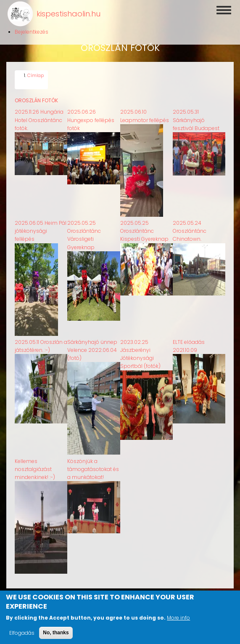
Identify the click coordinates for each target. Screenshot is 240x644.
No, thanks (56, 636)
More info (178, 621)
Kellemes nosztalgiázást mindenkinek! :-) (35, 465)
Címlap (36, 72)
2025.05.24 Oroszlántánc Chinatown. (190, 227)
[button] (41, 169)
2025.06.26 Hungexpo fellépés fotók (91, 116)
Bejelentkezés (32, 32)
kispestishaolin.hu (69, 14)
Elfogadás (22, 636)
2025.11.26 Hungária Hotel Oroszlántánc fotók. (39, 116)
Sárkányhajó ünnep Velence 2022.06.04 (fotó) (92, 346)
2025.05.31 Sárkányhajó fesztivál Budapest (196, 116)
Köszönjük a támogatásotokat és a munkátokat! (93, 465)
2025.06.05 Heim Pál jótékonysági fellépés (41, 227)
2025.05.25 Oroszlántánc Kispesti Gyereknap (144, 227)
